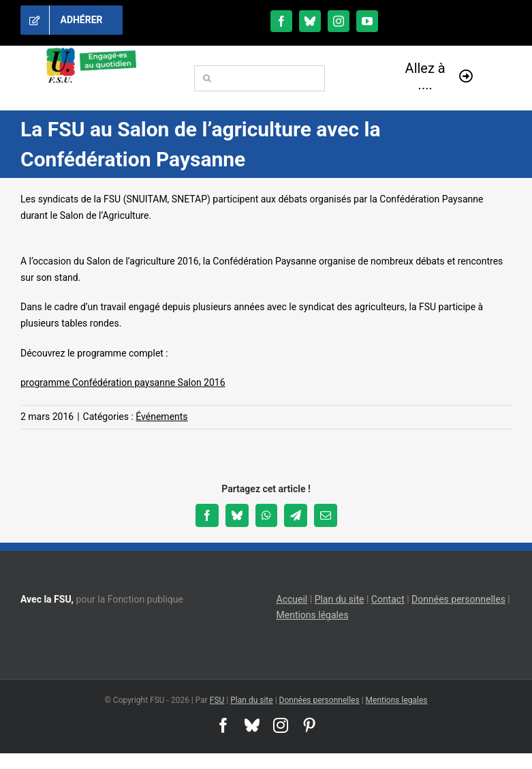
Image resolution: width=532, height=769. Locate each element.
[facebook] (281, 21)
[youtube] (367, 21)
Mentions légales (313, 615)
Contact (388, 599)
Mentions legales (397, 700)
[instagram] (339, 21)
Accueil (292, 599)
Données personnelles (458, 599)
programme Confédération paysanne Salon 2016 (123, 382)
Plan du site (340, 599)
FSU (217, 700)
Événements (161, 417)
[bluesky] (310, 21)
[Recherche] (207, 78)
